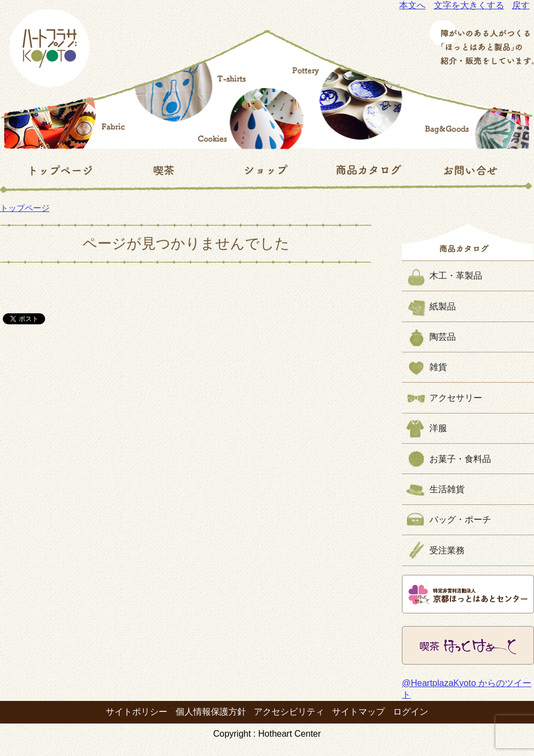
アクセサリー (456, 398)
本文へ (412, 5)
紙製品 (443, 306)
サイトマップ (358, 712)
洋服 (438, 428)
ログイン (411, 712)
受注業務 (447, 550)
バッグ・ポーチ (460, 520)
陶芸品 (443, 337)
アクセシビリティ (289, 712)
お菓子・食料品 (460, 459)
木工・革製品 (456, 276)
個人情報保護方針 (211, 712)
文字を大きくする (469, 5)
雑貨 (438, 367)
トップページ (25, 208)
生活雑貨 (447, 489)
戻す (521, 5)
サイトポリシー (137, 712)
